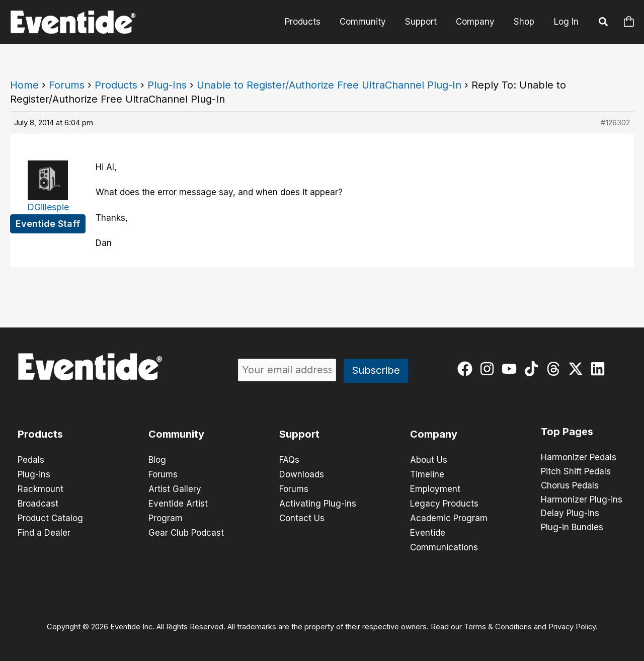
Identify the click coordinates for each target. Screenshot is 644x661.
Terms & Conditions (498, 624)
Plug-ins (34, 474)
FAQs (289, 460)
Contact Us (302, 516)
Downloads (302, 474)
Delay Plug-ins (570, 514)
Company (478, 22)
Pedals (31, 460)
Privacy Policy (572, 624)
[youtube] (511, 369)
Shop (525, 22)
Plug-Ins (167, 85)
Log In (566, 22)
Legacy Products (444, 502)
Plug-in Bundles (572, 528)
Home (24, 85)
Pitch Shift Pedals (576, 472)
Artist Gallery (175, 488)
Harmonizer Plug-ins (582, 500)
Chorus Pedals (570, 486)
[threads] (556, 369)
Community (370, 22)
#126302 (615, 122)
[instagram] (489, 369)
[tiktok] (534, 369)
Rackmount (41, 488)
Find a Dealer (44, 530)
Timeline (427, 474)
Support (426, 22)
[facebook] (467, 369)
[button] (604, 23)
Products (312, 22)
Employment (435, 488)
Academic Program (449, 516)
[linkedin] (600, 369)
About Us (429, 460)
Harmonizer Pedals (579, 458)
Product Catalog (50, 516)
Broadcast (38, 502)
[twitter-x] (578, 369)
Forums (67, 85)
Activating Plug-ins (318, 502)
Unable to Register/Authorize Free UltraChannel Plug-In (329, 85)
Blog (157, 460)
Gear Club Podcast (186, 530)
